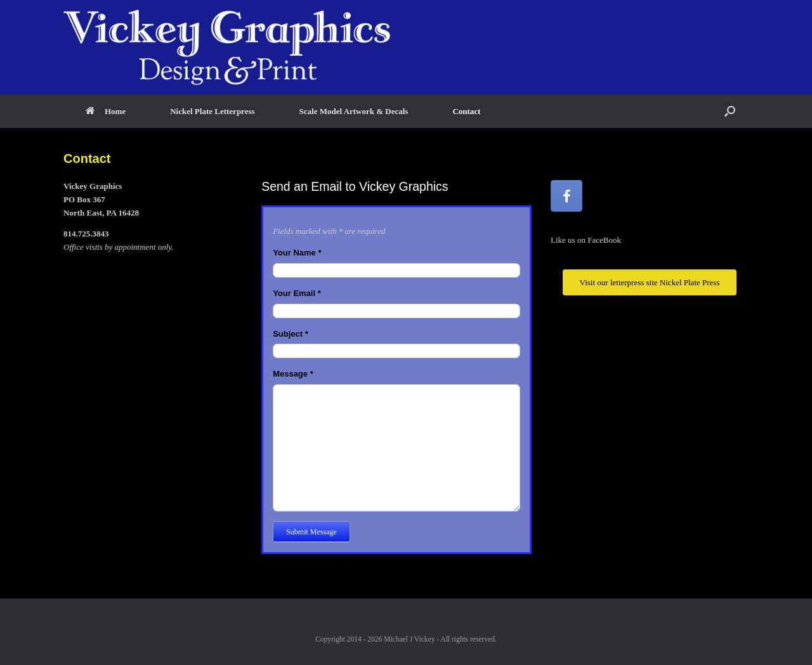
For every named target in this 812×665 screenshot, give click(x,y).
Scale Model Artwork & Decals (354, 111)
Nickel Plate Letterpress (212, 111)
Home (106, 111)
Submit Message (311, 532)
